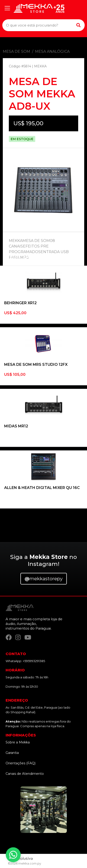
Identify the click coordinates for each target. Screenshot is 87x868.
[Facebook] (9, 637)
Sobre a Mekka (18, 742)
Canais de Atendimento (25, 774)
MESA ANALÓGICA (52, 51)
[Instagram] (18, 637)
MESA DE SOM (16, 51)
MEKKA (40, 66)
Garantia (12, 753)
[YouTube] (28, 637)
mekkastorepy (44, 579)
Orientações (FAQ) (21, 763)
